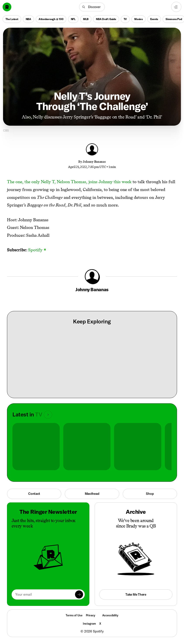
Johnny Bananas (94, 162)
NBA (28, 19)
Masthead (92, 494)
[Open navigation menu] (176, 7)
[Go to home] (7, 7)
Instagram (89, 624)
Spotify (37, 250)
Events (154, 19)
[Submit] (79, 595)
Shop (150, 494)
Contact (34, 494)
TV (125, 19)
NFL (73, 19)
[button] (92, 7)
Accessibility (110, 615)
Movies (139, 19)
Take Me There (136, 594)
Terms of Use (74, 615)
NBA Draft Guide (106, 19)
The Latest (12, 19)
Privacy (91, 615)
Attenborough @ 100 (51, 19)
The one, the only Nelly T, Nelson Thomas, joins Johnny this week (69, 182)
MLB (86, 19)
